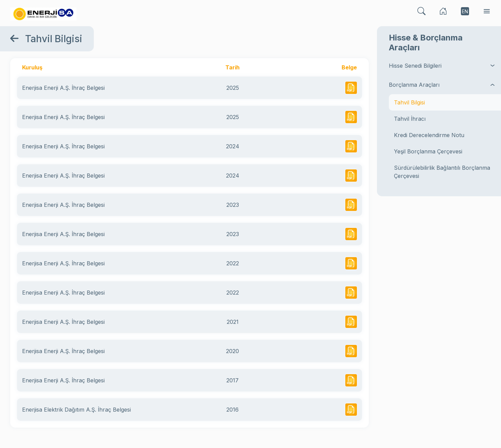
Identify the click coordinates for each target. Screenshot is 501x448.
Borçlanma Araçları (443, 85)
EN (465, 11)
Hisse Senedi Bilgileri (443, 66)
